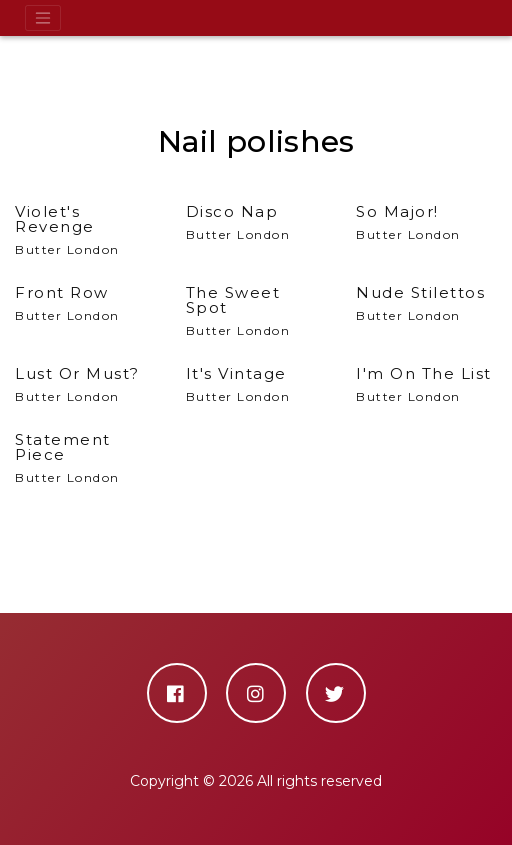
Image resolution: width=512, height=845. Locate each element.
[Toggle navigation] (43, 18)
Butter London (85, 230)
